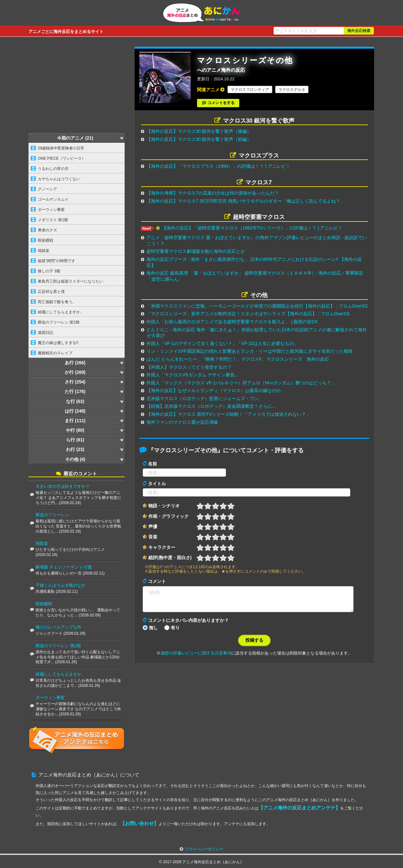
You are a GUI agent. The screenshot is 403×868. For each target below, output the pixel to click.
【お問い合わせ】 (139, 823)
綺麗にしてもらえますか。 (61, 312)
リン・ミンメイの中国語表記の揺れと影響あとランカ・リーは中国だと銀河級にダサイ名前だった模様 (250, 351)
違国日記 (45, 333)
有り (175, 631)
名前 (152, 464)
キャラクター (162, 547)
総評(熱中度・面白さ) (170, 558)
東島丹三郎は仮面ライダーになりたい (70, 281)
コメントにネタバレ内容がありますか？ (188, 624)
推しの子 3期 (49, 271)
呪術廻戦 (45, 240)
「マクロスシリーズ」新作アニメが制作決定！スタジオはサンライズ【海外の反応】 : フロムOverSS (248, 314)
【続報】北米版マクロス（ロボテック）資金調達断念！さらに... (211, 406)
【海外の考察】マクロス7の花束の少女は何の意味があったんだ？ (213, 193)
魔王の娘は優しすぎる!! (58, 343)
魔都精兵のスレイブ (55, 353)
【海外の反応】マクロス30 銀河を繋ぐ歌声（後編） (199, 131)
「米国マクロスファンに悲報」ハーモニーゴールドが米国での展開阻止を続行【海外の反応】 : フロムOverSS (257, 306)
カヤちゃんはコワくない (59, 179)
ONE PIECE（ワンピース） (62, 158)
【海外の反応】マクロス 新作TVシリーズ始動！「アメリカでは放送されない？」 (228, 414)
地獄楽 (44, 251)
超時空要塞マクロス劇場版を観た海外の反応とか (196, 251)
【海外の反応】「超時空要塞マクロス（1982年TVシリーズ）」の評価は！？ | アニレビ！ (252, 228)
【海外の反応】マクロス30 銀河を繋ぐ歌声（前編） (199, 139)
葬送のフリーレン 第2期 (59, 322)
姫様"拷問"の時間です (57, 261)
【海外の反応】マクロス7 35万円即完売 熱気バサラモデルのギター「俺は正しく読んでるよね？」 (246, 201)
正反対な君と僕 (51, 292)
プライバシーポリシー (204, 849)
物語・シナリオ (164, 506)
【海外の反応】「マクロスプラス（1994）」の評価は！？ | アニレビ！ (218, 166)
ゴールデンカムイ (53, 199)
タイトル (157, 484)
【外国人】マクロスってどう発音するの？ (189, 367)
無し (153, 631)
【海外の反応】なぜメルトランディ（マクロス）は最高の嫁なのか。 (216, 390)
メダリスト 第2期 (53, 220)
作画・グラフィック (169, 516)
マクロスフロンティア (250, 90)
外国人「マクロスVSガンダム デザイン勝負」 (193, 375)
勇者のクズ (47, 230)
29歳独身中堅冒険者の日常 (61, 148)
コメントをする (221, 103)
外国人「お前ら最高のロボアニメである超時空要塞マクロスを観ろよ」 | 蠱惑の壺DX (232, 322)
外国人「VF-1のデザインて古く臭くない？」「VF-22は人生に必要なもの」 (222, 343)
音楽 (153, 537)
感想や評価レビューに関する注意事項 (196, 657)
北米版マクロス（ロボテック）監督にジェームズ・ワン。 (205, 398)
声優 (153, 526)
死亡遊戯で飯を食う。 (57, 302)
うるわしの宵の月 (53, 169)
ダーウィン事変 (51, 210)
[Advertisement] (77, 87)
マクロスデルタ (292, 90)
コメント (157, 581)
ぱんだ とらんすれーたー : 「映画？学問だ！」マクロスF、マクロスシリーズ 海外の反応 (238, 359)
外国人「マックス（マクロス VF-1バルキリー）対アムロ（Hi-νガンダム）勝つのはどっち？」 (241, 383)
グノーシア (47, 189)
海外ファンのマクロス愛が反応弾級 (182, 422)
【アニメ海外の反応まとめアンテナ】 (299, 808)
